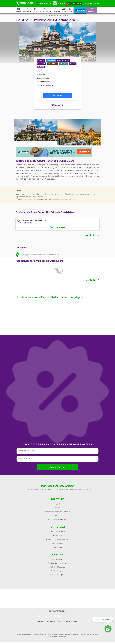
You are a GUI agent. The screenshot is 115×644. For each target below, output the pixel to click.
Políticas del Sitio (46, 634)
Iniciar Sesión (76, 3)
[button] (46, 10)
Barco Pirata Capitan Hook (57, 519)
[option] (36, 130)
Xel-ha (57, 508)
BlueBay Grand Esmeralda (58, 563)
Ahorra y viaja (62, 636)
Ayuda (87, 634)
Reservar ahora (58, 227)
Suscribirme (57, 467)
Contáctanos (36, 634)
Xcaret (57, 504)
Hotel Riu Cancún (57, 543)
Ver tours (58, 96)
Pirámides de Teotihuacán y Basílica (57, 512)
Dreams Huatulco (57, 559)
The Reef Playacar (58, 571)
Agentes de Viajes (79, 634)
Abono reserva (94, 634)
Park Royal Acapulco (57, 567)
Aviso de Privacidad (58, 634)
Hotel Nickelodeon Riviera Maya (57, 539)
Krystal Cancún (57, 547)
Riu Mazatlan (57, 535)
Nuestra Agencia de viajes (24, 634)
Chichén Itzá (57, 516)
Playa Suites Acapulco (57, 575)
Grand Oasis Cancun (57, 532)
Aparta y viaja (53, 636)
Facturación (69, 634)
